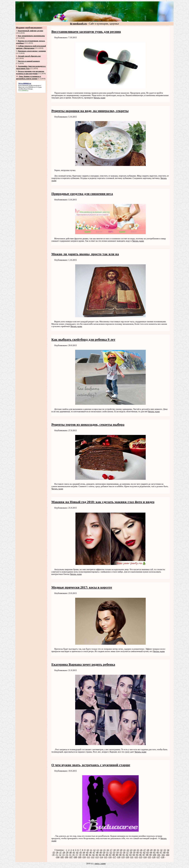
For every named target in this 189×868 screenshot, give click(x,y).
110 (84, 857)
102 (163, 855)
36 (57, 852)
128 (163, 857)
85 (104, 855)
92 (127, 855)
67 (161, 852)
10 (88, 850)
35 (54, 852)
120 (127, 857)
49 (101, 852)
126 (154, 857)
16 (108, 850)
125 (149, 857)
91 (124, 855)
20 (121, 850)
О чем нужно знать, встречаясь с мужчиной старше (91, 765)
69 (168, 852)
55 (121, 852)
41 (74, 852)
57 (128, 852)
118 (119, 857)
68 (164, 852)
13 (98, 850)
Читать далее (99, 98)
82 (94, 855)
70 (53, 855)
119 (123, 857)
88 (114, 855)
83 (97, 855)
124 (145, 857)
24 (135, 850)
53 (114, 852)
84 (100, 855)
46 (91, 852)
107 (71, 857)
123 (141, 857)
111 (88, 857)
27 (145, 850)
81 (90, 855)
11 (91, 850)
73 (63, 855)
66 (158, 852)
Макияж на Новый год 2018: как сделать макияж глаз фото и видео (103, 502)
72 (60, 855)
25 (138, 850)
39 (67, 852)
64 (151, 852)
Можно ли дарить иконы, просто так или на (85, 254)
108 (75, 857)
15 (104, 850)
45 (87, 852)
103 (168, 855)
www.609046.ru (30, 87)
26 (141, 850)
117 (114, 857)
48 (97, 852)
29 (151, 850)
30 (155, 850)
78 (80, 855)
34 (168, 850)
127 (158, 857)
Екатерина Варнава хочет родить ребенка (83, 664)
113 (97, 857)
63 (148, 852)
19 (118, 850)
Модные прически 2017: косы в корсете (82, 587)
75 (70, 855)
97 (144, 855)
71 (57, 855)
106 (67, 857)
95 (137, 855)
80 (87, 855)
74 (67, 855)
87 (110, 855)
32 (161, 850)
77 (77, 855)
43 (81, 852)
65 (154, 852)
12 (94, 850)
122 (136, 857)
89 (117, 855)
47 (94, 852)
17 (111, 850)
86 (107, 855)
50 (104, 852)
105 (62, 857)
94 (134, 855)
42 (77, 852)
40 (71, 852)
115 (106, 857)
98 (147, 855)
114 (101, 857)
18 (114, 850)
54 (117, 852)
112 (93, 857)
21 (124, 850)
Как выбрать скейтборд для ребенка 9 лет (83, 339)
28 (148, 850)
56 (124, 852)
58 (131, 852)
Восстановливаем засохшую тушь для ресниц (86, 32)
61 (141, 852)
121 (132, 857)
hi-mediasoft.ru (78, 24)
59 (134, 852)
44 (84, 852)
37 (61, 852)
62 (144, 852)
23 (131, 850)
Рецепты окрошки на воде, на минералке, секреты (90, 111)
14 (101, 850)
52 (111, 852)
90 (120, 855)
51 (107, 852)
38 (64, 852)
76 (74, 855)
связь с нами (100, 863)
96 (141, 855)
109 (80, 857)
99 (151, 855)
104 (58, 857)
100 (155, 855)
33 (165, 850)
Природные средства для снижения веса (82, 194)
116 (110, 857)
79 (84, 855)
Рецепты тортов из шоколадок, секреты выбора (88, 424)
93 (130, 855)
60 (138, 852)
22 (128, 850)
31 (158, 850)
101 (159, 855)
